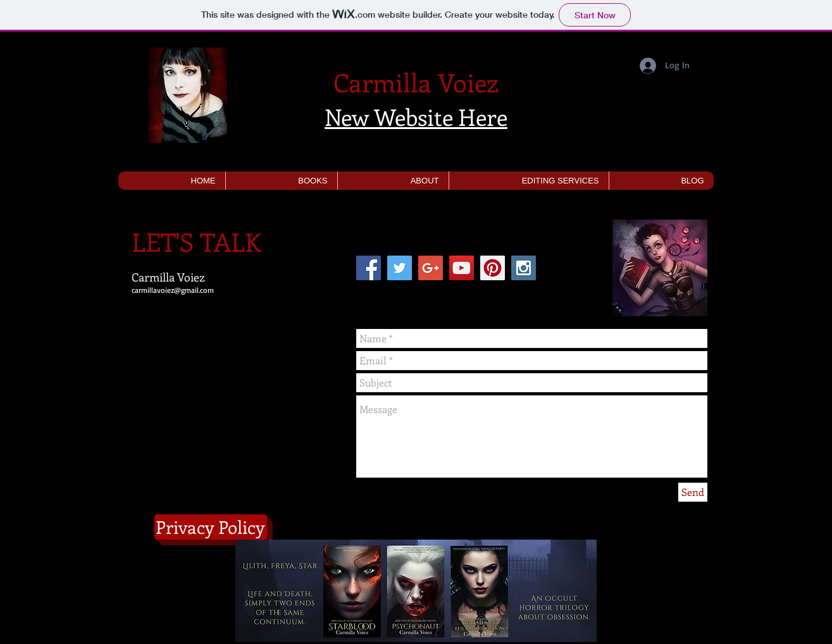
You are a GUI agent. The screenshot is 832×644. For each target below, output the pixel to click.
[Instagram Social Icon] (524, 268)
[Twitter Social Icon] (400, 268)
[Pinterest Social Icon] (493, 268)
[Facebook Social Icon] (369, 268)
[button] (281, 181)
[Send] (693, 492)
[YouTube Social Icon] (462, 268)
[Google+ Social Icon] (431, 268)
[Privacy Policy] (211, 527)
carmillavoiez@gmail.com (173, 290)
